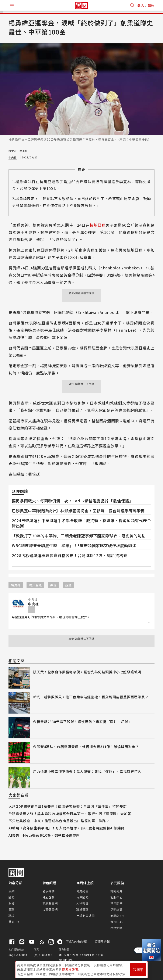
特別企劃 (48, 897)
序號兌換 (116, 928)
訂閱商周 (116, 891)
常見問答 (116, 903)
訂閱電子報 (102, 941)
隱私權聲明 (70, 970)
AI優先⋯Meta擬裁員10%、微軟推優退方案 (44, 835)
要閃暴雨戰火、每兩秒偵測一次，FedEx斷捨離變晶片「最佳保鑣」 (72, 501)
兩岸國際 (82, 897)
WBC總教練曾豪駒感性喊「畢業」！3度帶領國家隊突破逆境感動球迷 (74, 545)
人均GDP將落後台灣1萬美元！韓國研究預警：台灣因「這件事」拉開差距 (68, 806)
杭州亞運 (98, 225)
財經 (11, 903)
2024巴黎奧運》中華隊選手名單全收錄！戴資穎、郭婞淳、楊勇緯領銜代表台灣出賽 (81, 523)
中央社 (13, 157)
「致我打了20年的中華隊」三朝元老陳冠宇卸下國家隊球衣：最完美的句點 (79, 536)
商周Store (117, 916)
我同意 (138, 970)
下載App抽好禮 (76, 941)
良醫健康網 (50, 909)
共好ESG (14, 922)
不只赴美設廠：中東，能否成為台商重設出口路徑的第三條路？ (59, 821)
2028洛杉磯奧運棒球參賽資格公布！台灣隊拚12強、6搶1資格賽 (70, 555)
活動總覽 (116, 909)
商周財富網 (50, 903)
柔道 (53, 585)
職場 (11, 916)
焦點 (11, 891)
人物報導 (82, 903)
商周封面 (82, 891)
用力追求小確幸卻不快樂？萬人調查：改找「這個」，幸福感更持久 (87, 771)
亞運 (68, 585)
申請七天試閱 (85, 916)
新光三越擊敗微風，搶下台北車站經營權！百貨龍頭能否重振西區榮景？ (91, 697)
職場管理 (82, 909)
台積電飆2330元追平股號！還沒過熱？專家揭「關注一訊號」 (82, 722)
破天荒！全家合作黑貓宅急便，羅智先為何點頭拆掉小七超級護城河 (87, 672)
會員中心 (116, 922)
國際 (11, 897)
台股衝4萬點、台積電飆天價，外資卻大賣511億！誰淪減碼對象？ (86, 747)
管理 (11, 909)
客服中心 (116, 897)
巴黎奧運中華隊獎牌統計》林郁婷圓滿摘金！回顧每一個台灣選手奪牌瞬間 (78, 511)
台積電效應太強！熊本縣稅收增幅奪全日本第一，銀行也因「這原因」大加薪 (70, 814)
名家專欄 (48, 891)
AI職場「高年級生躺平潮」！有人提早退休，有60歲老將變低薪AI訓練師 (67, 828)
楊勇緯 (16, 585)
